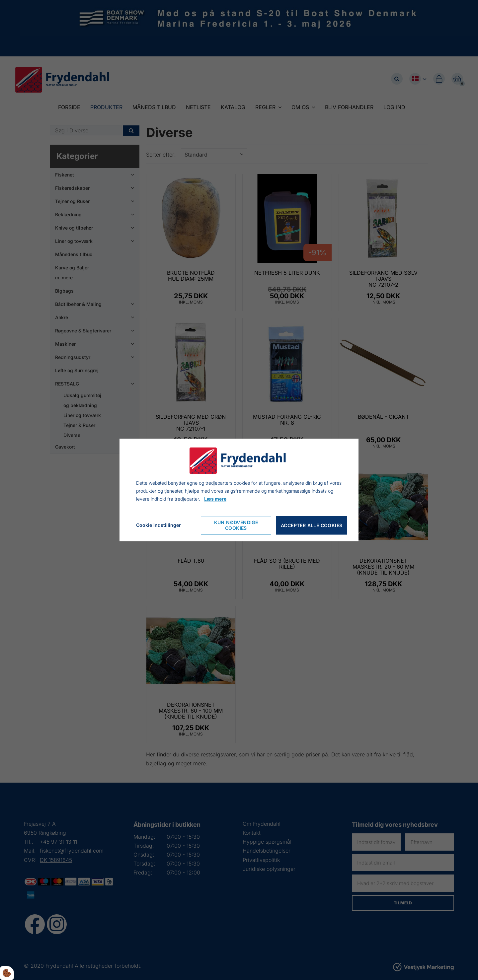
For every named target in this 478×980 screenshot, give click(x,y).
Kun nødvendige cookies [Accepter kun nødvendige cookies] (236, 525)
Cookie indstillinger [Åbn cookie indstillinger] (159, 525)
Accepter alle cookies (312, 525)
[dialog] (239, 490)
